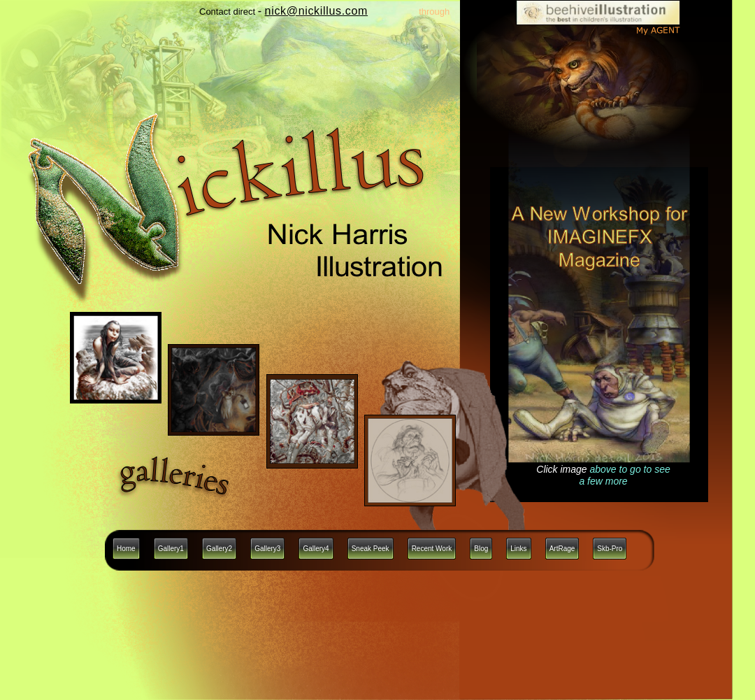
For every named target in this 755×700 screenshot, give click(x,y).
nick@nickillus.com (316, 11)
